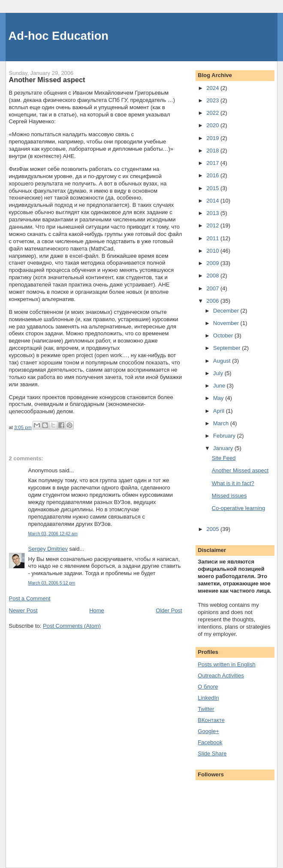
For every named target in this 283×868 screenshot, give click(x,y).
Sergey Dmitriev (48, 549)
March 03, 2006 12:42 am (53, 534)
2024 (213, 88)
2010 (213, 251)
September (227, 348)
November (227, 323)
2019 (213, 138)
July (219, 373)
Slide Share (212, 753)
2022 (213, 113)
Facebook (210, 742)
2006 (213, 301)
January (224, 448)
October (224, 336)
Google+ (208, 731)
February (225, 436)
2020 (213, 125)
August (223, 361)
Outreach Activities (221, 676)
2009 (213, 263)
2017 (213, 163)
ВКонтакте (211, 720)
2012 (213, 225)
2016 (213, 175)
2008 (213, 276)
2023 (213, 100)
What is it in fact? (233, 483)
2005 (213, 529)
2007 (213, 288)
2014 (213, 201)
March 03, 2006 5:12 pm (52, 583)
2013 (213, 213)
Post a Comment (30, 598)
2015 (213, 188)
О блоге (208, 687)
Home (97, 610)
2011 (213, 238)
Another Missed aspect (240, 470)
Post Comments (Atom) (72, 626)
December (227, 311)
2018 (213, 151)
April (220, 411)
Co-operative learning (238, 508)
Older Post (169, 610)
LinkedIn (208, 698)
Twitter (206, 709)
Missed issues (229, 496)
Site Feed (224, 458)
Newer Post (23, 610)
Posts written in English (226, 664)
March (222, 423)
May (219, 398)
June (220, 386)
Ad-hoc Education (59, 36)
